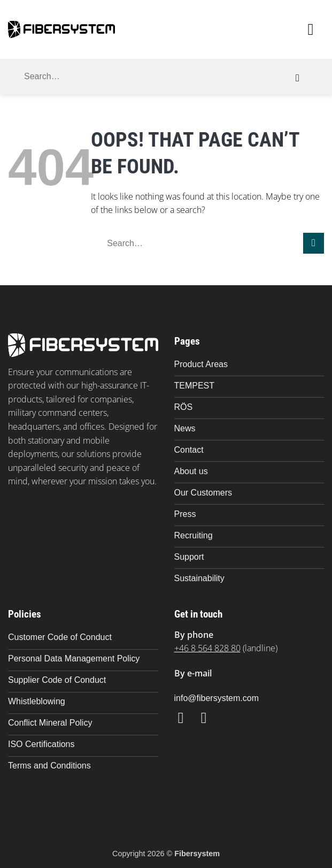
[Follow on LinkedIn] (209, 718)
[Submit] (298, 78)
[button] (316, 29)
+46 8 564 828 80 (207, 648)
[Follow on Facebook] (186, 718)
